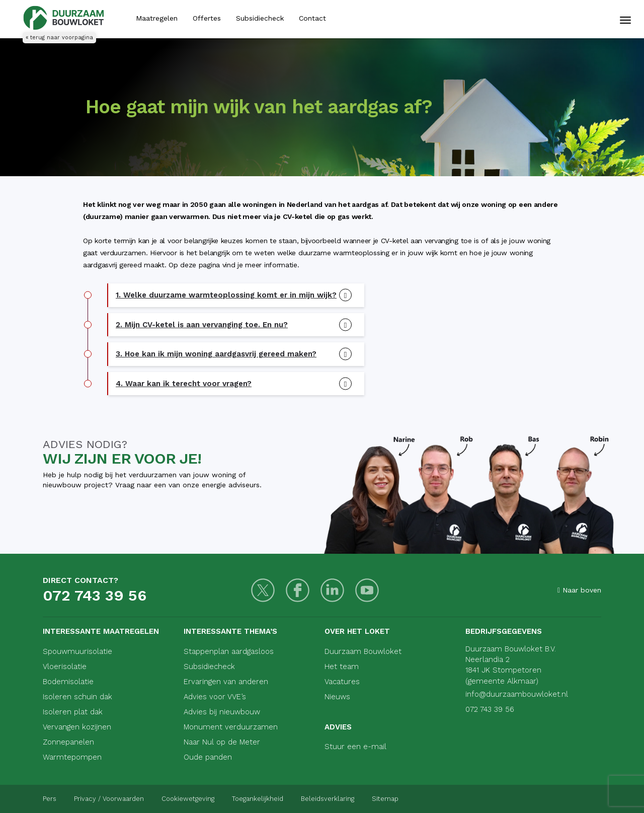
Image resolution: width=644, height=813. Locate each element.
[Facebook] (298, 590)
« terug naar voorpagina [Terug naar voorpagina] (59, 38)
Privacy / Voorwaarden (109, 799)
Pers (50, 799)
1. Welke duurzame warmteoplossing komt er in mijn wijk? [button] (226, 295)
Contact (312, 18)
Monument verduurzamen (231, 727)
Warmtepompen (72, 757)
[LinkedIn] (332, 590)
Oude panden (208, 757)
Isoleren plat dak (73, 712)
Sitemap (385, 799)
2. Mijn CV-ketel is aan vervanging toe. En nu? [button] (202, 325)
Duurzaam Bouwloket (363, 651)
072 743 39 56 (95, 595)
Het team (342, 667)
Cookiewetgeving (188, 799)
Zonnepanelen (68, 742)
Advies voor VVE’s (215, 697)
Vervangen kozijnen (77, 727)
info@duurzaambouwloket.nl (517, 694)
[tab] (236, 295)
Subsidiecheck (260, 18)
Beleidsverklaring (328, 799)
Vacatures (342, 682)
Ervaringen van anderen (226, 682)
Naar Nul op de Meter (222, 742)
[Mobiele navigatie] (625, 20)
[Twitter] (263, 590)
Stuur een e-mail (355, 747)
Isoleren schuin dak (77, 697)
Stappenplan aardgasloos (229, 651)
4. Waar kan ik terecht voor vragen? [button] (184, 384)
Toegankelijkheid (258, 799)
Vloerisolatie (65, 667)
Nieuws (337, 697)
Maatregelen (157, 18)
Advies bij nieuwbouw (222, 712)
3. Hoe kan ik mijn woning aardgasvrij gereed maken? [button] (216, 354)
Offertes (207, 18)
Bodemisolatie (68, 682)
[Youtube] (367, 590)
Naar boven (579, 590)
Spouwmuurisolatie (77, 651)
